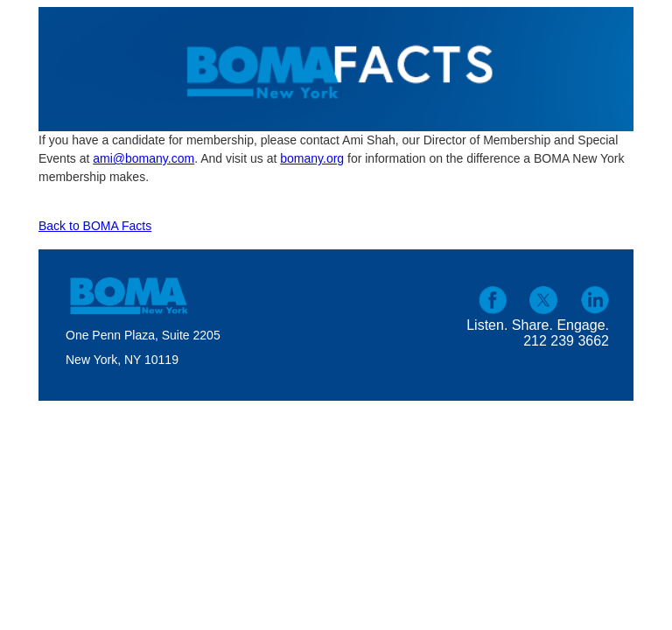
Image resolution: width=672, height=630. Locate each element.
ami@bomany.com (143, 158)
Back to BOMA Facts (95, 226)
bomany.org (312, 158)
